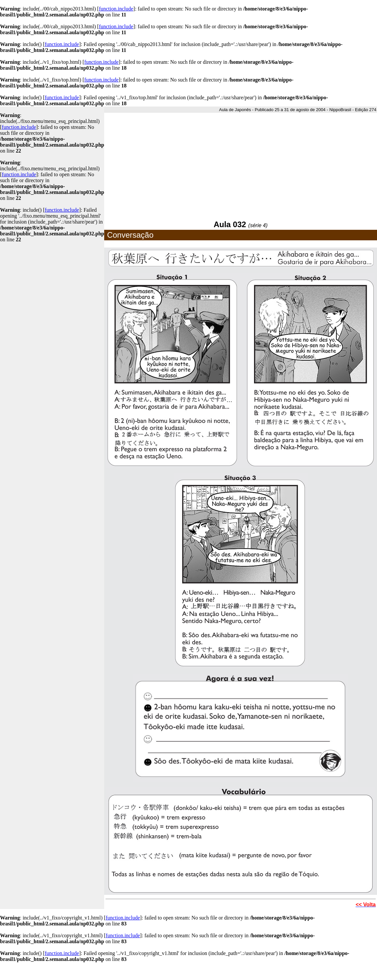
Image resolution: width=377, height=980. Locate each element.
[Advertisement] (240, 165)
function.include (116, 9)
